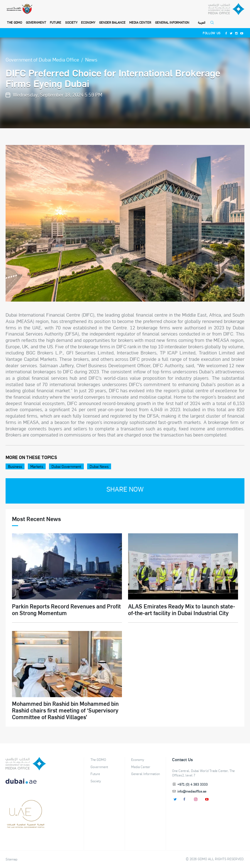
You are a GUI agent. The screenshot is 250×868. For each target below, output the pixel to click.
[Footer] (26, 826)
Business (15, 466)
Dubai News (99, 466)
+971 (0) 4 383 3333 (193, 784)
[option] (125, 223)
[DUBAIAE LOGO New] (26, 785)
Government (36, 22)
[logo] (26, 764)
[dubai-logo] (26, 805)
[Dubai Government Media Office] (226, 9)
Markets (37, 466)
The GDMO (98, 759)
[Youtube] (242, 33)
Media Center (140, 22)
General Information (172, 22)
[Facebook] (226, 33)
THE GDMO (14, 22)
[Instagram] (236, 33)
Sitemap (11, 859)
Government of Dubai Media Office (42, 59)
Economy (88, 22)
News (91, 59)
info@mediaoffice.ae (192, 791)
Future (56, 22)
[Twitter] (231, 33)
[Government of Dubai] (19, 9)
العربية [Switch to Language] (202, 23)
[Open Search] (213, 24)
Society (71, 22)
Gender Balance (112, 22)
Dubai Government (66, 466)
